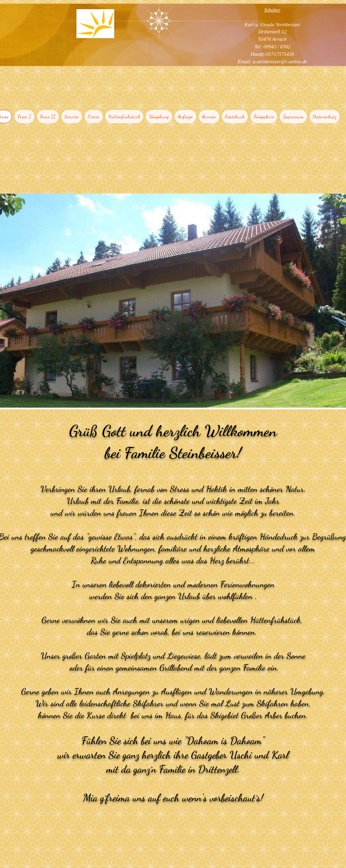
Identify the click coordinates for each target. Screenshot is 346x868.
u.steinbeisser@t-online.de (280, 62)
